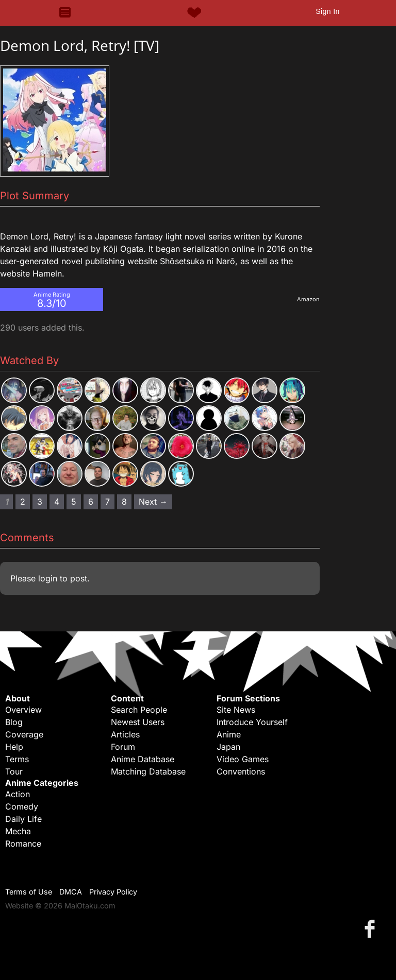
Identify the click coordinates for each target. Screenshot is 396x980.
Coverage (24, 734)
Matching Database (148, 771)
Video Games (243, 759)
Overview (23, 710)
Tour (14, 771)
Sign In (327, 11)
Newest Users (138, 722)
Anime (229, 734)
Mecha (18, 831)
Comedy (22, 806)
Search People (139, 710)
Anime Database (143, 759)
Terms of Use (29, 892)
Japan (228, 747)
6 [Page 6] (91, 502)
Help (14, 747)
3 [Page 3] (40, 502)
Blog (14, 722)
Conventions (241, 771)
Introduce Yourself (252, 722)
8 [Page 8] (124, 502)
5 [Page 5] (74, 502)
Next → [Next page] (153, 502)
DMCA (71, 892)
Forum (123, 747)
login (48, 578)
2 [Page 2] (23, 502)
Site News (236, 710)
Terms (17, 759)
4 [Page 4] (57, 502)
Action (18, 794)
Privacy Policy (113, 892)
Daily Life (23, 819)
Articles (125, 734)
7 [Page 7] (108, 502)
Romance (23, 844)
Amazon (308, 299)
